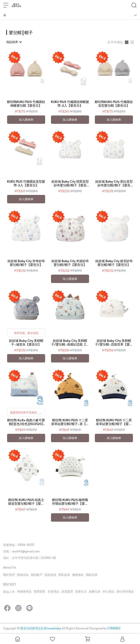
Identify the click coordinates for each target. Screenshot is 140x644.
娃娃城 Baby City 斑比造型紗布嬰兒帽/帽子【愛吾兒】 (114, 183)
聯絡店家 (92, 575)
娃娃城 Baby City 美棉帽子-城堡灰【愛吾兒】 (26, 342)
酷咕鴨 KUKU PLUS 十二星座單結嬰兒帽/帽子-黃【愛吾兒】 (70, 422)
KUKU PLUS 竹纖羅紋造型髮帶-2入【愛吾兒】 (26, 183)
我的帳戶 (37, 575)
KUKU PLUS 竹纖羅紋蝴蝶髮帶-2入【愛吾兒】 (70, 104)
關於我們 (9, 575)
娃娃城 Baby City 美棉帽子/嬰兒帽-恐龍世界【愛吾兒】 (114, 342)
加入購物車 (26, 120)
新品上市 (9, 592)
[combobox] (14, 42)
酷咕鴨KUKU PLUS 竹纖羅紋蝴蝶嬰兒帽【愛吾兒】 (26, 104)
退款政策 (50, 575)
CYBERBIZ (114, 628)
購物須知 (23, 575)
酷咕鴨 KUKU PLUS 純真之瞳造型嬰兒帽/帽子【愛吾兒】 (26, 502)
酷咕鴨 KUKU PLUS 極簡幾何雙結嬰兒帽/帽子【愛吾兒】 (70, 502)
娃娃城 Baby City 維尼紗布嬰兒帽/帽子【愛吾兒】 (114, 263)
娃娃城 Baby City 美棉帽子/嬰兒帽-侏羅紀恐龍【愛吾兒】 (70, 342)
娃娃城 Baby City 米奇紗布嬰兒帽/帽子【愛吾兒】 (26, 263)
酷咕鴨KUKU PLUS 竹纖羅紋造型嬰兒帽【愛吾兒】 (114, 104)
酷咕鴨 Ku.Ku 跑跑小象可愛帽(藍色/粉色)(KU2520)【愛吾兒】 (26, 422)
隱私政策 (64, 575)
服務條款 (78, 575)
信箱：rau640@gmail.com (21, 551)
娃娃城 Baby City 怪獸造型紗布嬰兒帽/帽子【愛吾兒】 (70, 183)
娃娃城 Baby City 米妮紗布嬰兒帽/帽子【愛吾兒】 (70, 263)
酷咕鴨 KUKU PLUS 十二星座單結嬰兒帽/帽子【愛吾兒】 (114, 422)
